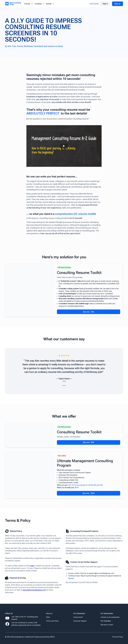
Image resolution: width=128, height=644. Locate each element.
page (32, 566)
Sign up (118, 4)
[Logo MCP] (13, 4)
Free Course (94, 4)
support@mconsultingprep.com (34, 590)
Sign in (105, 4)
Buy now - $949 (89, 493)
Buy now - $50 (89, 312)
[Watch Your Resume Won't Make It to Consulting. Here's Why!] (64, 146)
